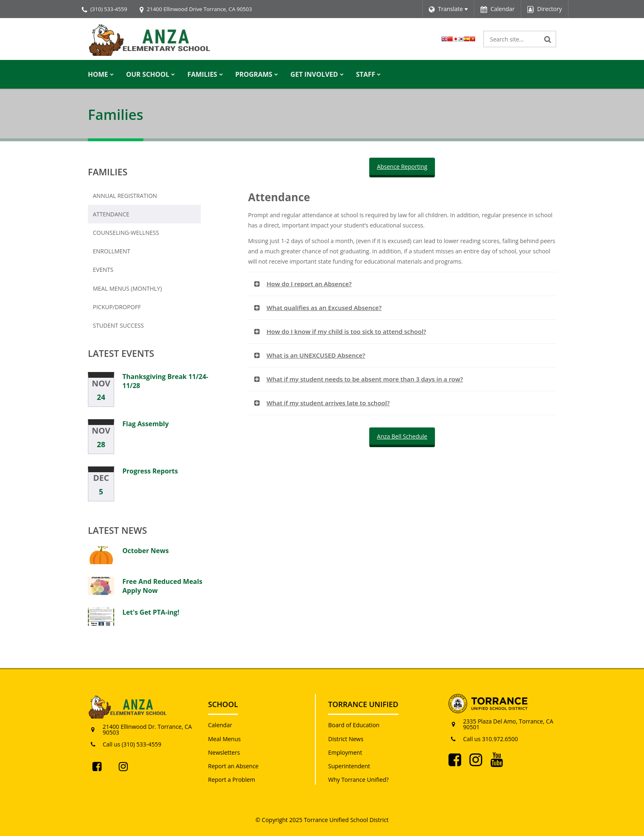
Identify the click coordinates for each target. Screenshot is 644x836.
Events (103, 270)
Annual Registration (125, 196)
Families (108, 172)
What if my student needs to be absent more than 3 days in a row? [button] (365, 379)
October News (146, 551)
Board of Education (354, 725)
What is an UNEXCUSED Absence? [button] (316, 355)
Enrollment (125, 253)
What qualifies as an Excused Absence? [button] (324, 308)
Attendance (111, 214)
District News (346, 739)
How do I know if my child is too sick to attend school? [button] (346, 331)
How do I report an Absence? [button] (309, 284)
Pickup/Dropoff (117, 307)
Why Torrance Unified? (358, 780)
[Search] (548, 39)
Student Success (118, 325)
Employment (345, 752)
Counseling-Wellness (126, 233)
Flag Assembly (146, 424)
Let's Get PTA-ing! (151, 612)
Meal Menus (225, 739)
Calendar (220, 725)
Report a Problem (232, 780)
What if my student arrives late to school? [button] (328, 403)
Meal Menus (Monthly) (141, 290)
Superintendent (349, 766)
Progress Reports (150, 471)
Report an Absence (233, 766)
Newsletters (224, 752)
